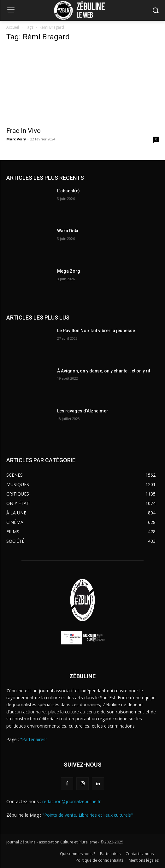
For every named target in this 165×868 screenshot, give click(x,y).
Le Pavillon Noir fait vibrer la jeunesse (96, 331)
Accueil (13, 27)
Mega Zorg (69, 271)
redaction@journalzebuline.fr (71, 801)
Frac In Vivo (24, 131)
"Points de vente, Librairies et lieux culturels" (88, 815)
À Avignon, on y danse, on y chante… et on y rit (104, 371)
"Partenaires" (34, 739)
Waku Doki (68, 231)
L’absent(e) (68, 191)
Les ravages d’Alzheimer (83, 411)
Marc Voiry (16, 139)
